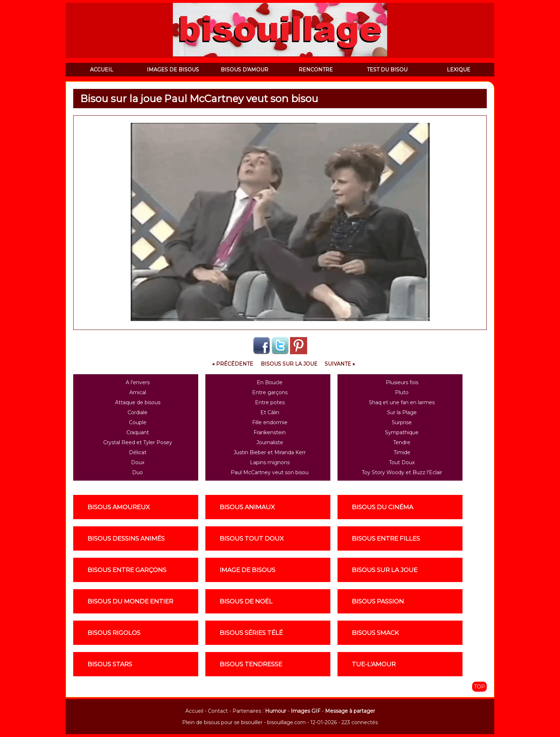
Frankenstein (270, 432)
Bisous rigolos (114, 633)
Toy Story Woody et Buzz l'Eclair (402, 472)
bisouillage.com (286, 722)
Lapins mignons (270, 462)
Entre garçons (270, 392)
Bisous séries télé (251, 633)
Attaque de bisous (138, 402)
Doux (138, 462)
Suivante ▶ (340, 364)
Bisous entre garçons (127, 570)
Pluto (402, 392)
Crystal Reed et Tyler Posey (138, 442)
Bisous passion (378, 601)
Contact (218, 711)
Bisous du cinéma (382, 507)
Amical (138, 392)
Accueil (194, 711)
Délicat (138, 452)
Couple (138, 422)
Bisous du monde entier (130, 601)
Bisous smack (375, 633)
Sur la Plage (402, 412)
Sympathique (402, 432)
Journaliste (270, 442)
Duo (137, 472)
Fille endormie (270, 422)
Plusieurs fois (402, 382)
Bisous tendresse (251, 664)
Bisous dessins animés (126, 538)
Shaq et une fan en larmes (402, 402)
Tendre (402, 442)
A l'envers (138, 382)
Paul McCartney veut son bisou (270, 472)
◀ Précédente (232, 364)
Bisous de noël (246, 601)
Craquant (138, 432)
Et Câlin (270, 412)
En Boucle (270, 382)
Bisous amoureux (119, 507)
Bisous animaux (247, 507)
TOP (479, 687)
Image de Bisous (247, 570)
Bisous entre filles (386, 538)
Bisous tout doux (252, 538)
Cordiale (137, 412)
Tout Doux (402, 462)
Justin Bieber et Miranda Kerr (270, 452)
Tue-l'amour (374, 664)
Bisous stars (110, 664)
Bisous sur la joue (289, 364)
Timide (402, 452)
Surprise (402, 422)
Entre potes (270, 402)
